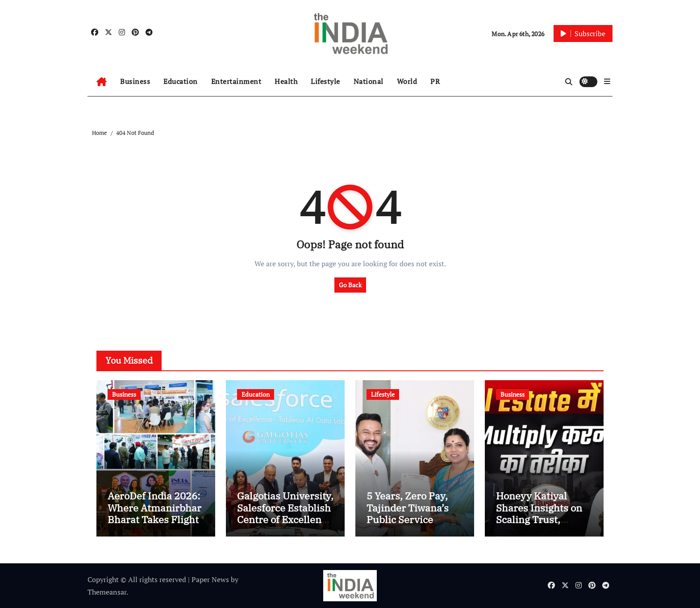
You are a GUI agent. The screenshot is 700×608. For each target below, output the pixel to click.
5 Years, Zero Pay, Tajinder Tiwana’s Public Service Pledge (408, 513)
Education (181, 81)
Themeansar (107, 592)
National (369, 81)
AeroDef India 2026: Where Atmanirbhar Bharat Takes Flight (154, 507)
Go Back (350, 285)
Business (135, 81)
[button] (607, 81)
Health (286, 81)
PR (435, 81)
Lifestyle (325, 81)
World (407, 81)
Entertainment (236, 81)
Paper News (210, 579)
